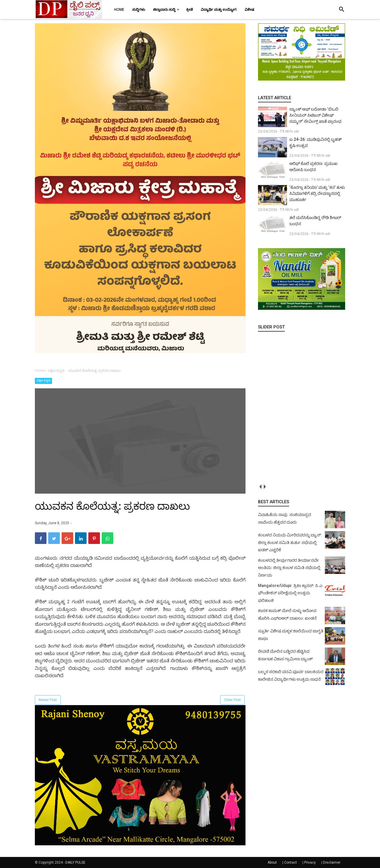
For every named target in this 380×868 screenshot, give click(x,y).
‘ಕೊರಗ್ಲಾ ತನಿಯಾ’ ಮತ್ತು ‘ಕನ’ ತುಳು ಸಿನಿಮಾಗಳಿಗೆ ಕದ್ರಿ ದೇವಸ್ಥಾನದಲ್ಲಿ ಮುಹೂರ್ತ (317, 193)
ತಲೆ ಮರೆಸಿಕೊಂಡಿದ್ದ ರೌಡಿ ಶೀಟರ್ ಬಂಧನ (315, 221)
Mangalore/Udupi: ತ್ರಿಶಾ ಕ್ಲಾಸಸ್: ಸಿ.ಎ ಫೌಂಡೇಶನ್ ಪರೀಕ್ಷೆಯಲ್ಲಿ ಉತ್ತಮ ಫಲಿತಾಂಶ (290, 593)
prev (260, 487)
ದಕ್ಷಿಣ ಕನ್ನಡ (43, 380)
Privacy (310, 862)
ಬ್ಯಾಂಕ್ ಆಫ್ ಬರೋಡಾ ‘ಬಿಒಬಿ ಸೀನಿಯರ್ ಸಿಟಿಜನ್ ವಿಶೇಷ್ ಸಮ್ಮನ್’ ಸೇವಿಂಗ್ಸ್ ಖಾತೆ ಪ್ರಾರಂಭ (315, 115)
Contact (291, 862)
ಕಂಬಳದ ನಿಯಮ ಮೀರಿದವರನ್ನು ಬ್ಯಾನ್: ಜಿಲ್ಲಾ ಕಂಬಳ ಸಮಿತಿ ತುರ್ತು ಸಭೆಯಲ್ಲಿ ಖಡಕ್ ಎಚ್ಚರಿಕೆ (290, 542)
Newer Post (48, 700)
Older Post (232, 700)
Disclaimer (332, 862)
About (272, 862)
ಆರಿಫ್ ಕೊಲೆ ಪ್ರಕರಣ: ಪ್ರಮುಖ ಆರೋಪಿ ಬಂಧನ (313, 167)
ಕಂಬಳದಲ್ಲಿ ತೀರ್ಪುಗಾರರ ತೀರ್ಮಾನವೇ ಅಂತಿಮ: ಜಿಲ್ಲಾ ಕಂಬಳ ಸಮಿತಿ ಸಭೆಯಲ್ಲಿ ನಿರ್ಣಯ (289, 568)
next (265, 487)
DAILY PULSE (75, 862)
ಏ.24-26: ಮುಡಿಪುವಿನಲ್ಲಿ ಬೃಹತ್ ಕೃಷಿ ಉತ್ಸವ (316, 142)
